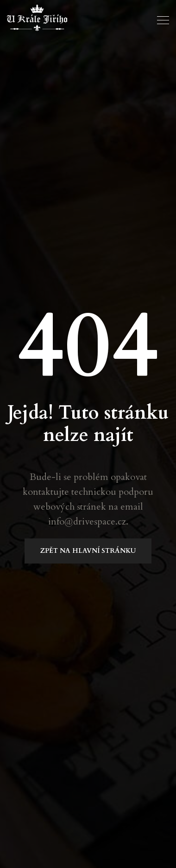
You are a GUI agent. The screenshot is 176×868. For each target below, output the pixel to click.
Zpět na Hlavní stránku (88, 551)
